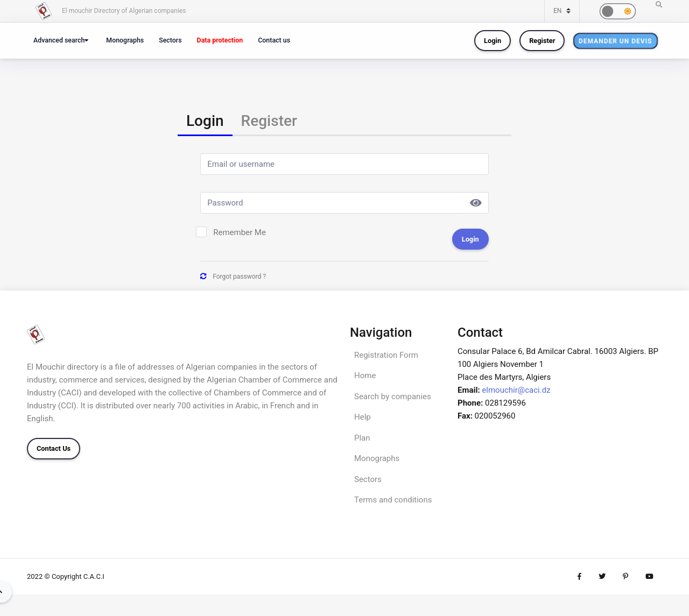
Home (365, 376)
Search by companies (393, 396)
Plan (362, 438)
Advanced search (59, 40)
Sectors (170, 40)
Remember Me (240, 232)
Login (493, 41)
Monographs (125, 40)
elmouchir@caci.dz (516, 390)
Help (363, 417)
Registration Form (386, 355)
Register (542, 41)
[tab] (205, 122)
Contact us (274, 40)
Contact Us (54, 448)
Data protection (220, 40)
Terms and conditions (393, 500)
